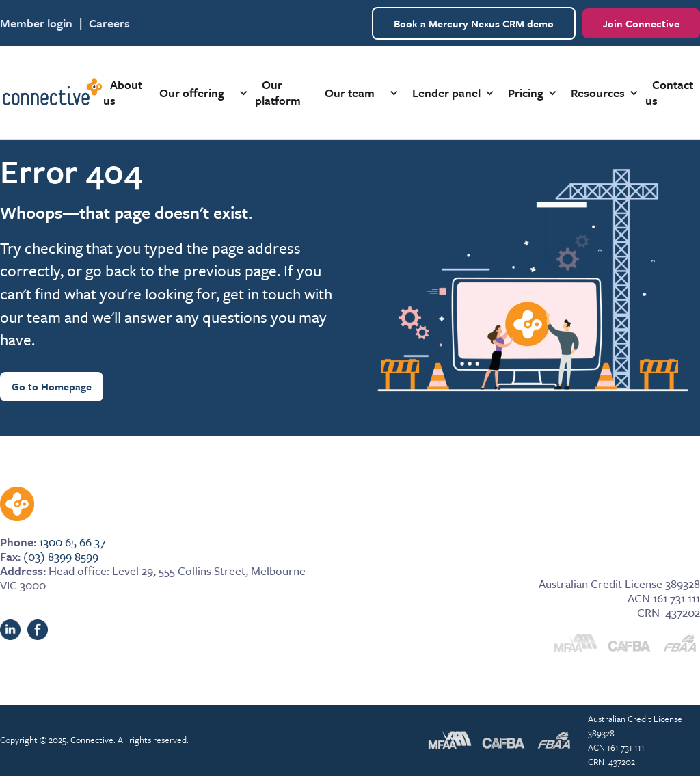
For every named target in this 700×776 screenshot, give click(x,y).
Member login (36, 23)
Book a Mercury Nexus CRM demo (474, 23)
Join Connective (641, 23)
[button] (199, 93)
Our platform (278, 92)
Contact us (669, 92)
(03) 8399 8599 (61, 556)
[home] (52, 93)
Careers (109, 23)
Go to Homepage (52, 386)
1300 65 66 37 (72, 542)
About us (123, 92)
